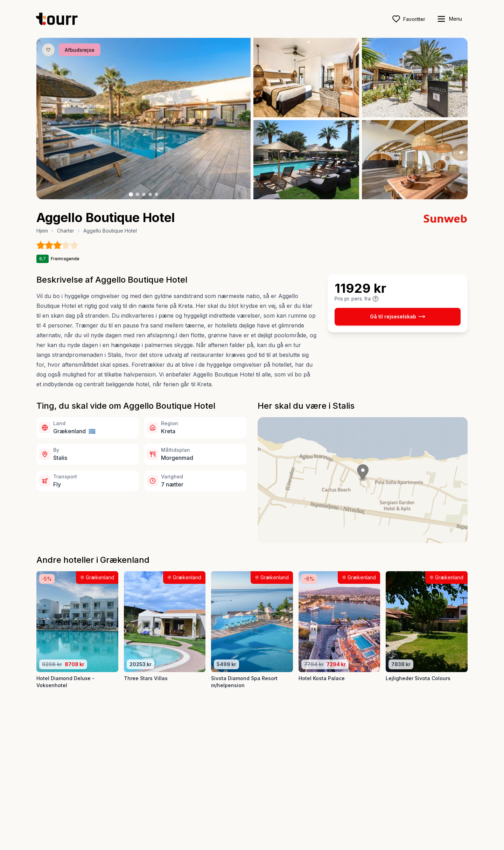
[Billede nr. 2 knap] (138, 194)
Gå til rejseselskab (398, 317)
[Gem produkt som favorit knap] (48, 50)
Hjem (42, 231)
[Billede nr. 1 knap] (131, 194)
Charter (66, 231)
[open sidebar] (449, 19)
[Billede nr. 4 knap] (150, 194)
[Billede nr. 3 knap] (144, 194)
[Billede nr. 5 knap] (156, 194)
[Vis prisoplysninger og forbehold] (376, 299)
